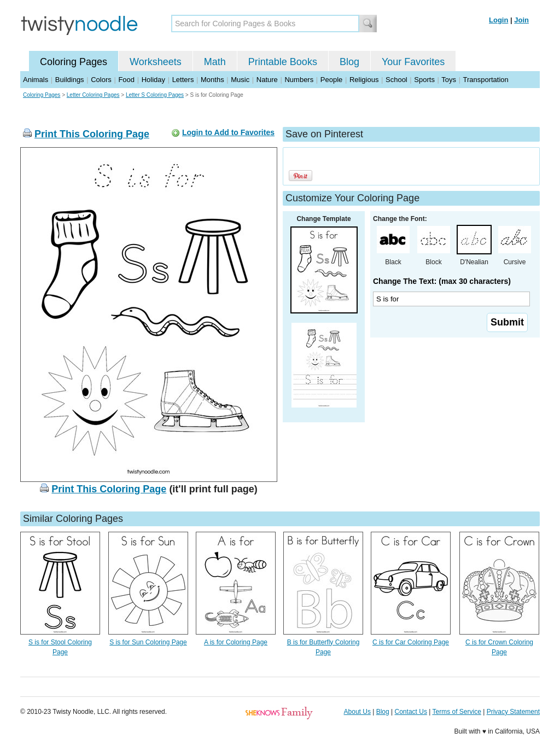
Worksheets (156, 62)
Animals (36, 80)
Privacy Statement (513, 712)
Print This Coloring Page (92, 134)
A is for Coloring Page (236, 642)
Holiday (153, 80)
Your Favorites (413, 62)
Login (498, 20)
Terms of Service (456, 712)
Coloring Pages (74, 62)
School (396, 80)
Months (212, 80)
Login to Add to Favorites (228, 132)
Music (240, 80)
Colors (101, 80)
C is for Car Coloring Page (411, 642)
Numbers (299, 80)
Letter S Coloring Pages (155, 95)
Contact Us (411, 712)
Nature (267, 80)
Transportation (485, 80)
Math (215, 62)
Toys (449, 80)
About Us (357, 712)
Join (521, 20)
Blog (349, 62)
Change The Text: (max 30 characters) (442, 281)
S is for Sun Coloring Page (148, 642)
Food (126, 80)
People (331, 80)
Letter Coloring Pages (93, 95)
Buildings (70, 80)
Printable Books (283, 62)
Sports (424, 80)
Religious (364, 80)
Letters (183, 80)
